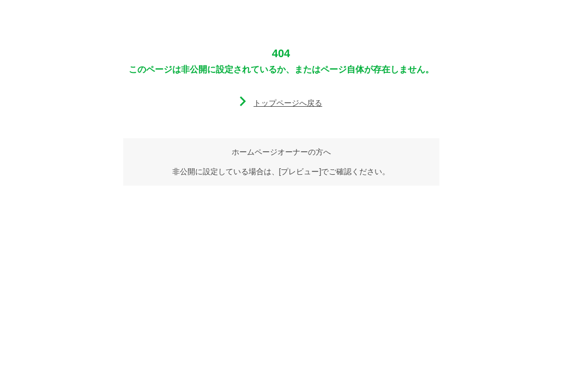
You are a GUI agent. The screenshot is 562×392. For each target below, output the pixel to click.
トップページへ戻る (288, 103)
